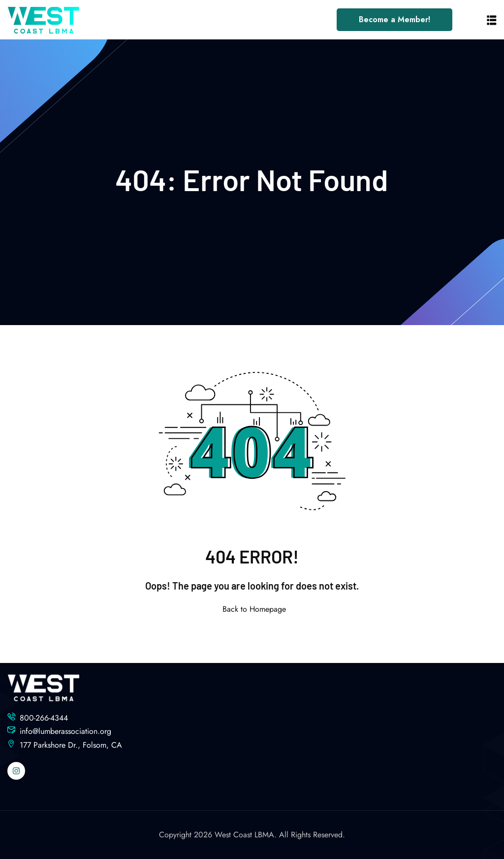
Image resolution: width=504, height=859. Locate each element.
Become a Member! (394, 19)
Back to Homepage (252, 609)
